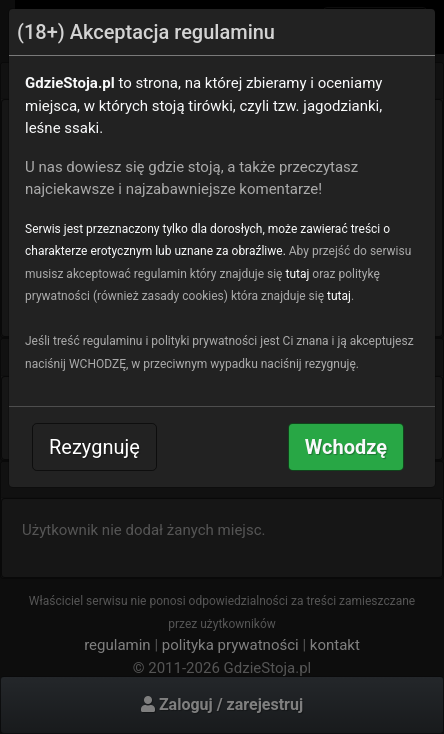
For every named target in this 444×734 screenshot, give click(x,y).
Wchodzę (346, 447)
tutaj (297, 274)
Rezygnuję (94, 447)
